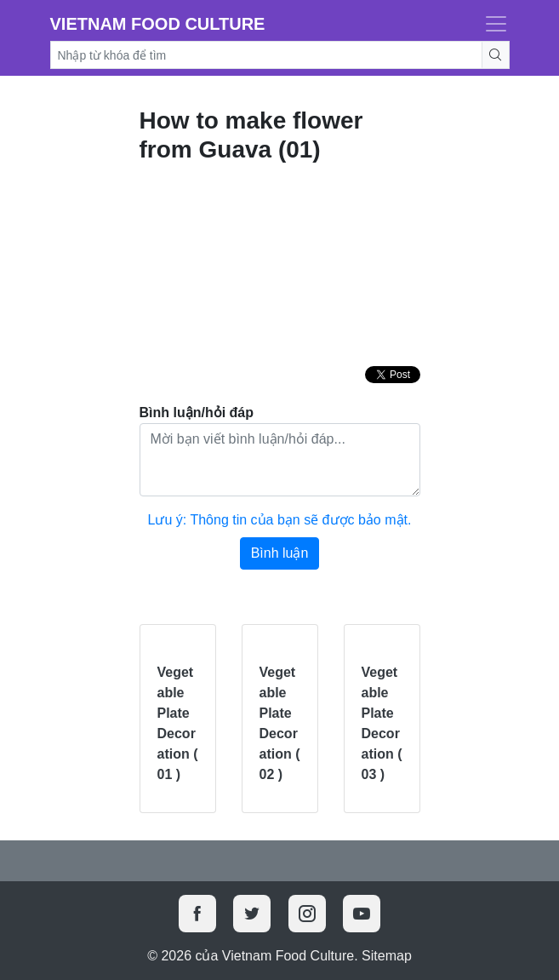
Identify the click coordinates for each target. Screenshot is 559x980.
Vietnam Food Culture (158, 24)
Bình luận (280, 553)
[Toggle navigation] (491, 24)
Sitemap (387, 956)
